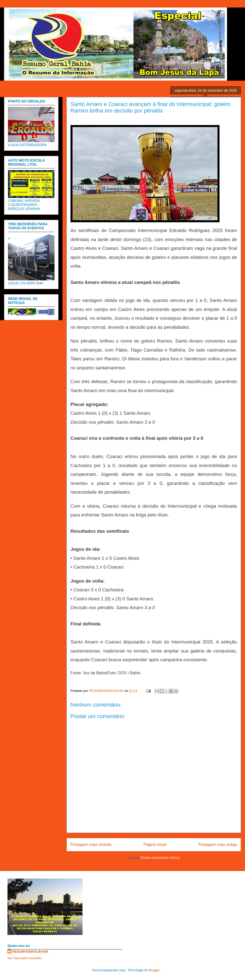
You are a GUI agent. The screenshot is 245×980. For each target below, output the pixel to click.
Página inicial (155, 845)
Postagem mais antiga (218, 845)
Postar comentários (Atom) (160, 858)
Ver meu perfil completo (25, 958)
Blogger (154, 970)
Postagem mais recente (91, 845)
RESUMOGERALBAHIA (30, 952)
